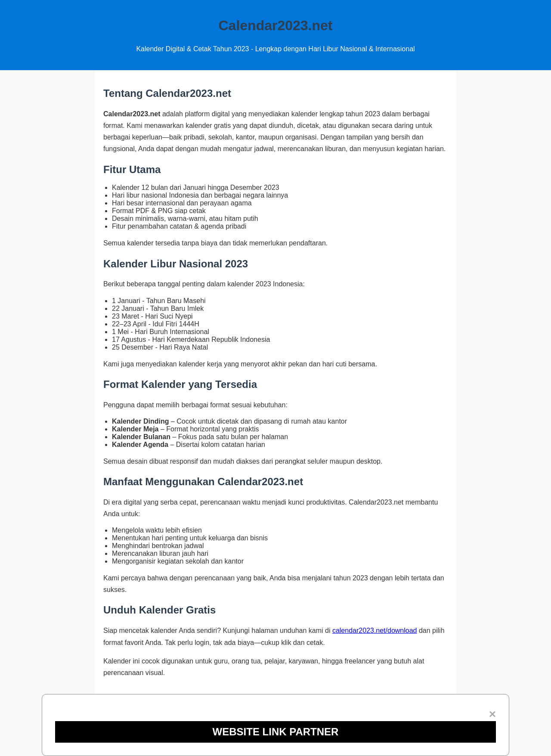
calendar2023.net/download (375, 631)
